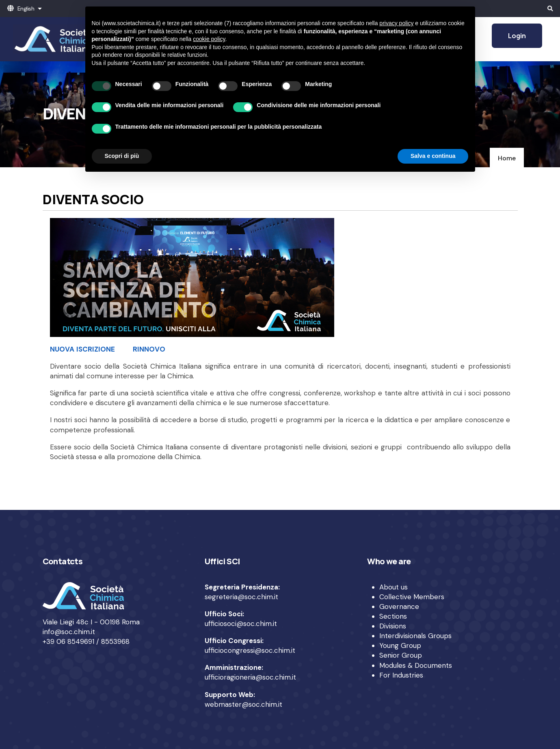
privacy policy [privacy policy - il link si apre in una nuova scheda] (396, 23)
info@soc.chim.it (69, 632)
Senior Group (401, 655)
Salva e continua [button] (433, 156)
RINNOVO (149, 349)
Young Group (400, 645)
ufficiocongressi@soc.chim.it (250, 650)
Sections (393, 616)
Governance (399, 607)
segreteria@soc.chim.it (241, 597)
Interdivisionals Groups (415, 636)
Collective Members (412, 597)
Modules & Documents (416, 665)
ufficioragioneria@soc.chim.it (250, 677)
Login (517, 36)
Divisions (393, 626)
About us (394, 587)
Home (507, 158)
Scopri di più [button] (122, 156)
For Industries (401, 675)
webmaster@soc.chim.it (243, 704)
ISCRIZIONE (96, 349)
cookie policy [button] (209, 39)
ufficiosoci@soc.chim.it (241, 624)
